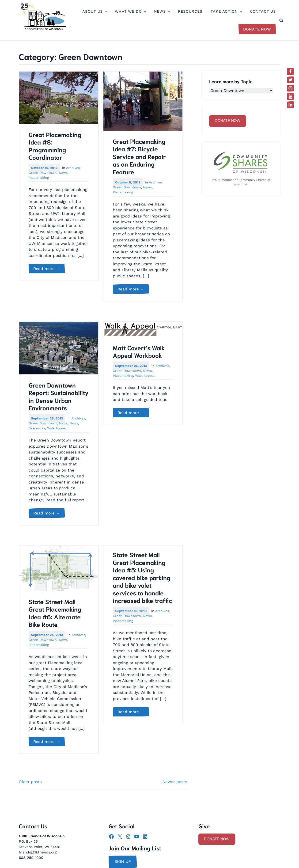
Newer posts (175, 782)
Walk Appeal (57, 428)
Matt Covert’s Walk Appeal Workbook (139, 351)
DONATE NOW (228, 121)
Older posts (30, 782)
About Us (94, 11)
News (162, 11)
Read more (49, 269)
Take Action (226, 11)
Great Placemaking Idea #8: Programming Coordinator (55, 146)
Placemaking (39, 178)
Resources (190, 11)
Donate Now (257, 29)
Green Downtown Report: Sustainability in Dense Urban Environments (59, 396)
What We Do (130, 11)
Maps (63, 423)
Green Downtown (43, 173)
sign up (123, 861)
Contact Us (263, 11)
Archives (73, 168)
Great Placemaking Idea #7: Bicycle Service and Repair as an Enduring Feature (139, 156)
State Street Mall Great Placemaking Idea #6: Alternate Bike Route (55, 613)
